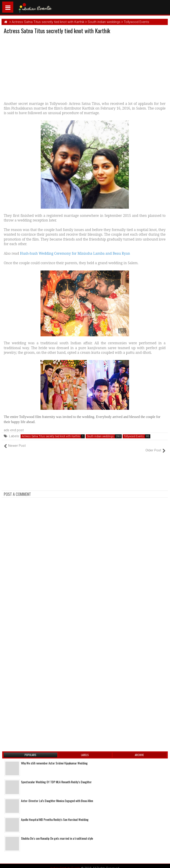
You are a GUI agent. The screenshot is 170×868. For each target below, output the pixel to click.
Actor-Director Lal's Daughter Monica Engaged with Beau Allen (57, 796)
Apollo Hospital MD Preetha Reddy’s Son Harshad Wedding (55, 815)
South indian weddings (100, 436)
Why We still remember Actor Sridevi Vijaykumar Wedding (54, 758)
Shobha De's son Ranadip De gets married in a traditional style (57, 834)
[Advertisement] (41, 67)
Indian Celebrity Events (65, 864)
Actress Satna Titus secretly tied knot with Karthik (51, 436)
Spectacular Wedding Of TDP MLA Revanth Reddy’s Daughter (56, 777)
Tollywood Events (134, 436)
